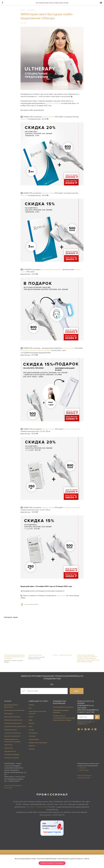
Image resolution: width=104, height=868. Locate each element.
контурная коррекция (72, 430)
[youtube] (89, 731)
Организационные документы (63, 708)
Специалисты (33, 734)
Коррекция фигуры (11, 731)
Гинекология (9, 749)
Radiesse (24, 120)
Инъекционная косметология (14, 712)
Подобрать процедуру (12, 756)
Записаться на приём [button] (11, 759)
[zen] (95, 731)
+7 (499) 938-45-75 (14, 783)
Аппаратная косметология (13, 721)
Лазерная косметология (13, 725)
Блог (30, 710)
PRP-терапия (8, 715)
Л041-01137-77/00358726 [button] (35, 808)
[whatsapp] (79, 731)
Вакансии (32, 747)
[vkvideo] (85, 731)
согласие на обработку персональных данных (87, 723)
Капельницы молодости (12, 718)
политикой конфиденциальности (84, 725)
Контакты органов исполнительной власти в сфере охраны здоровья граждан (64, 719)
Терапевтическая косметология (15, 728)
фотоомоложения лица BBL (51, 270)
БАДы (31, 721)
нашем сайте (61, 596)
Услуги (8, 703)
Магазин (32, 725)
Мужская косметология (12, 738)
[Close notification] (102, 856)
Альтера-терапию (52, 104)
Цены (31, 728)
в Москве (83, 769)
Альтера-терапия (49, 117)
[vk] (82, 731)
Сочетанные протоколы (12, 734)
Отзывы (31, 731)
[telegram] (92, 731)
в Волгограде (84, 772)
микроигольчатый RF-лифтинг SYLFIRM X (36, 351)
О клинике (32, 738)
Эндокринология (10, 753)
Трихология (8, 746)
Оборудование (34, 741)
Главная (31, 706)
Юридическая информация (38, 744)
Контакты (32, 750)
